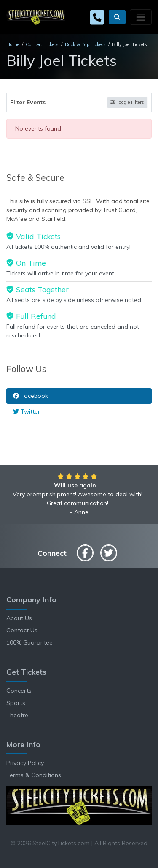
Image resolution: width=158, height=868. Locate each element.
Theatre (17, 715)
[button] (117, 17)
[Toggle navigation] (141, 17)
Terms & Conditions (34, 775)
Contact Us (22, 630)
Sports (16, 703)
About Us (19, 618)
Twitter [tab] (27, 411)
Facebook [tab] (31, 396)
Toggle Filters (127, 102)
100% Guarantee (29, 642)
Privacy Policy (25, 763)
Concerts (19, 691)
